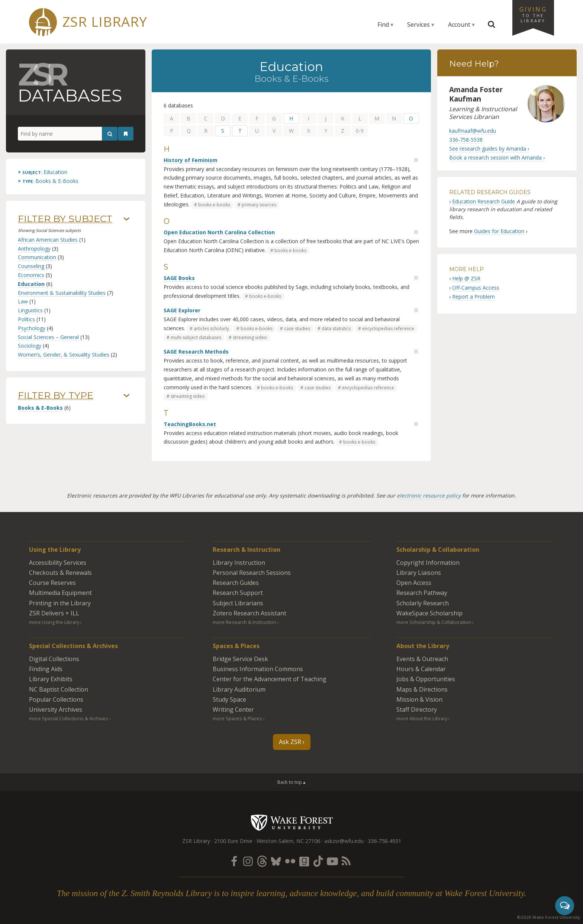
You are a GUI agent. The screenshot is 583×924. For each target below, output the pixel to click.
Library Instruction (239, 563)
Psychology (32, 328)
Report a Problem (474, 297)
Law (23, 301)
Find (383, 25)
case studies (297, 329)
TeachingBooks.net (190, 424)
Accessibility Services (58, 563)
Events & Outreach (422, 659)
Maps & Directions (422, 689)
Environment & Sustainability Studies (62, 293)
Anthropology (34, 249)
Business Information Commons (258, 669)
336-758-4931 (384, 841)
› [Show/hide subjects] (127, 219)
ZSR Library (105, 22)
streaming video (250, 337)
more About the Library (422, 718)
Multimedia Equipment (60, 593)
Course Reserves (52, 583)
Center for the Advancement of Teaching (270, 679)
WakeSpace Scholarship (429, 613)
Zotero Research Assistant (249, 613)
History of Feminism (191, 160)
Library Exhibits (51, 679)
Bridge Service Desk (240, 659)
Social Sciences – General (48, 337)
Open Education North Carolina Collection (219, 232)
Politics (26, 319)
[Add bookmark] (416, 160)
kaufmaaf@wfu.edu (473, 131)
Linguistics (30, 310)
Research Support (238, 593)
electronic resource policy (429, 495)
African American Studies (48, 240)
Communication (37, 257)
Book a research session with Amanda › (497, 157)
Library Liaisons (419, 573)
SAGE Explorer (182, 310)
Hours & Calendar (421, 669)
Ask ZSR (290, 742)
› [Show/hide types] (127, 396)
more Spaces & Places (237, 718)
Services (418, 25)
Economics (31, 275)
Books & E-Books (40, 408)
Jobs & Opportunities (426, 679)
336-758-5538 (466, 140)
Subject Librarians (238, 603)
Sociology (30, 346)
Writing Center (233, 709)
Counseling (31, 266)
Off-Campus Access (476, 288)
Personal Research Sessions (252, 573)
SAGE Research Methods (196, 352)
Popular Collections (56, 699)
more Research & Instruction (244, 622)
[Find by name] (68, 134)
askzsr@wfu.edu (344, 841)
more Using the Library (54, 622)
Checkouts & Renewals (60, 573)
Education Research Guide (484, 201)
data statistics (336, 329)
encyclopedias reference (388, 329)
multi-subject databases (196, 337)
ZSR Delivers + (54, 613)
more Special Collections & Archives (69, 718)
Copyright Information (428, 563)
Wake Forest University (292, 822)
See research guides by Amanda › (489, 149)
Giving (533, 14)
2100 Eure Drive (233, 841)
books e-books (214, 205)
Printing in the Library (60, 603)
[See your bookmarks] (126, 134)
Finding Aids (46, 669)
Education (31, 284)
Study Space (229, 699)
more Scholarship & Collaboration (434, 622)
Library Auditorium (239, 689)
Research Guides (236, 583)
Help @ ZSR (466, 278)
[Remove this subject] (43, 172)
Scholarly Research (423, 603)
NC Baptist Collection (59, 689)
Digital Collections (54, 659)
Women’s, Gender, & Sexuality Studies (64, 355)
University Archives (56, 709)
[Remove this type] (48, 181)
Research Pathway (422, 593)
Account (459, 25)
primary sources (259, 205)
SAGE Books (179, 278)
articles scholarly (211, 329)
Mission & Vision (419, 699)
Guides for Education (499, 231)
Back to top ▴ (291, 782)
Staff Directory (417, 709)
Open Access (414, 583)
